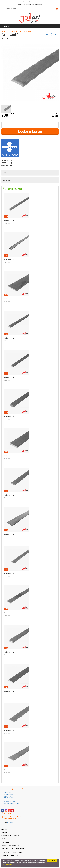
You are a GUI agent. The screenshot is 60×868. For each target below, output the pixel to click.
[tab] (30, 189)
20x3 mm (7, 576)
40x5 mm (7, 772)
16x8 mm (7, 341)
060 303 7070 (8, 796)
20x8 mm (7, 419)
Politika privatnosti (10, 846)
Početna (5, 31)
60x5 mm (7, 302)
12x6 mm (7, 223)
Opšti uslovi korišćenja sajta (14, 849)
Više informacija (7, 865)
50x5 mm (7, 537)
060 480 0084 (8, 794)
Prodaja (5, 832)
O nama (4, 829)
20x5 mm (7, 498)
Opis (5, 172)
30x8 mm (7, 655)
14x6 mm (7, 262)
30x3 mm (7, 733)
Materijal (28, 31)
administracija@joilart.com (12, 803)
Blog (3, 839)
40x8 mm (7, 459)
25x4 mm (7, 615)
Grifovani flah (9, 220)
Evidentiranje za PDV (10, 856)
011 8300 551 (11, 822)
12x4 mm (7, 380)
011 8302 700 (8, 798)
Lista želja (38, 5)
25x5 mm (7, 694)
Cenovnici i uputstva (10, 836)
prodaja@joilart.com (10, 802)
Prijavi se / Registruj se (26, 5)
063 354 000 (8, 793)
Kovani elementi (16, 31)
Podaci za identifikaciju (12, 853)
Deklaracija (7, 180)
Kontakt (5, 843)
